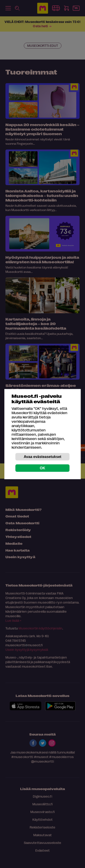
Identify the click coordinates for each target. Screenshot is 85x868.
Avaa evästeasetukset (43, 456)
